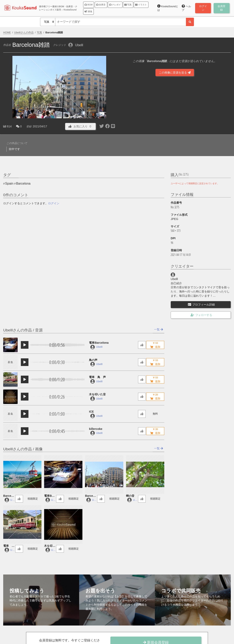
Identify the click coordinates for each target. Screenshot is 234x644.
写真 (128, 5)
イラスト (141, 5)
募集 (88, 11)
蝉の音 (130, 496)
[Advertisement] (175, 118)
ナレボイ (115, 5)
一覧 (159, 329)
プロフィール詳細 (201, 305)
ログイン (54, 203)
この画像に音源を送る (175, 73)
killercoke (96, 429)
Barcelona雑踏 (90, 496)
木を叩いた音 (97, 394)
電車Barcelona (99, 343)
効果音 (101, 5)
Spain (9, 183)
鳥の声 (93, 360)
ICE (91, 412)
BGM (89, 5)
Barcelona (23, 183)
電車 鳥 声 (97, 377)
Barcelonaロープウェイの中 (9, 496)
